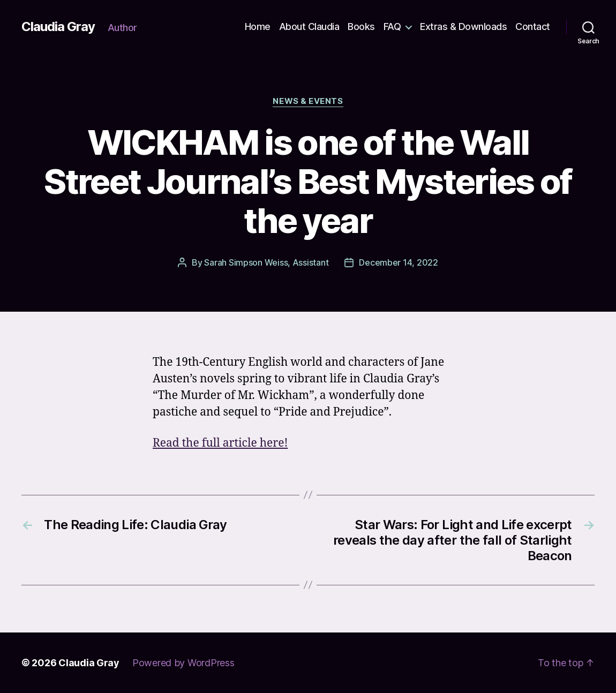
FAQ (392, 27)
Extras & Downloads (463, 27)
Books (361, 27)
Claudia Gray (58, 27)
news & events (308, 101)
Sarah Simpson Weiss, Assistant (266, 262)
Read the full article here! (220, 443)
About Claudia (309, 27)
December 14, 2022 (398, 262)
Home (258, 27)
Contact (533, 27)
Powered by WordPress (183, 663)
